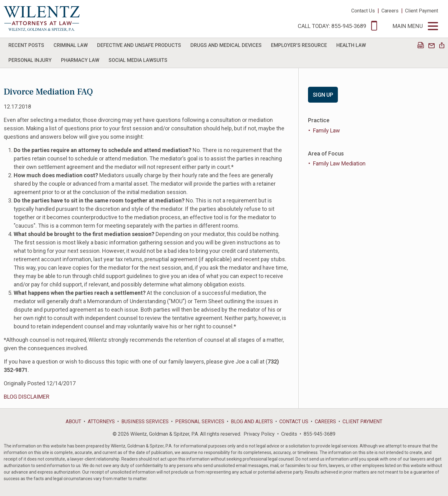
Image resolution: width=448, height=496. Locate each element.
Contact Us (363, 11)
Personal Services (200, 422)
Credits (289, 434)
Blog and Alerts (252, 422)
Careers (390, 11)
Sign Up (323, 95)
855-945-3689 (320, 434)
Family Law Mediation (339, 163)
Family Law (327, 130)
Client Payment (422, 11)
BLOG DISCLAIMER (27, 397)
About (73, 422)
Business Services (145, 422)
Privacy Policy (259, 434)
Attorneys (101, 422)
